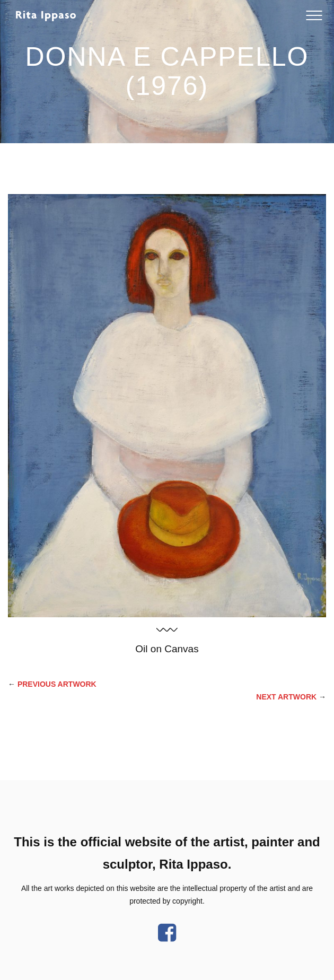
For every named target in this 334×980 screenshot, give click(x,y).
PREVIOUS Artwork (57, 684)
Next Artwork (286, 697)
